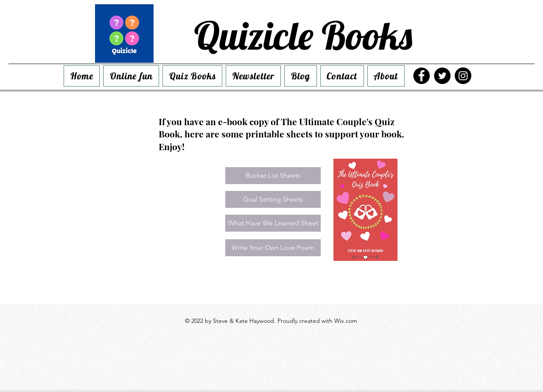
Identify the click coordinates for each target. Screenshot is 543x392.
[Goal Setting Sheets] (273, 199)
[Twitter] (442, 76)
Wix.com (346, 321)
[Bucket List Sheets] (273, 176)
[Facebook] (421, 76)
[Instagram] (463, 76)
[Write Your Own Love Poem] (273, 248)
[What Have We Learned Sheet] (273, 223)
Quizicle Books (303, 35)
